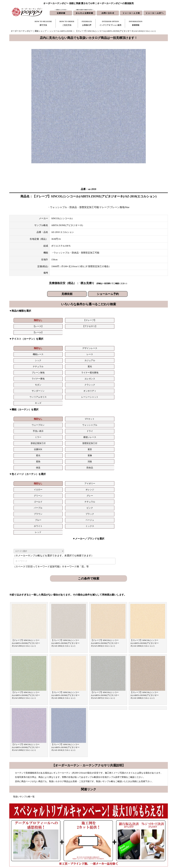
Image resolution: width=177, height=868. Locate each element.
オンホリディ (101, 353)
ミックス (101, 415)
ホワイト (76, 415)
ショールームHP (106, 844)
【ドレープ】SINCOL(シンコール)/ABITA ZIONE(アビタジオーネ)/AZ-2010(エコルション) (65, 630)
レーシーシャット (152, 353)
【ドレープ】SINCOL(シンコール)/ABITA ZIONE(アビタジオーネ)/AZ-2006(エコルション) (65, 578)
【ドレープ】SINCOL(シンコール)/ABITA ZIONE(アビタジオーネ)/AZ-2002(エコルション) (65, 525)
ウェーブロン (76, 374)
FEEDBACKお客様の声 (87, 23)
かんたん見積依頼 (107, 839)
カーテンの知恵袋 (70, 849)
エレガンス (152, 346)
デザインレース (50, 340)
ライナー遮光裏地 (101, 346)
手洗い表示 (126, 374)
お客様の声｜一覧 (70, 834)
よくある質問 (135, 829)
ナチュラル (25, 346)
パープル (76, 409)
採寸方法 (66, 824)
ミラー (25, 381)
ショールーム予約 (108, 294)
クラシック (50, 353)
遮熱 (76, 387)
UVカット (50, 374)
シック (126, 340)
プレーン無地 (76, 346)
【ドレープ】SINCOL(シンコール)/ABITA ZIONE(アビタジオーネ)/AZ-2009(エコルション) (26, 630)
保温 (126, 387)
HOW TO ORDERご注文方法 (67, 23)
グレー (152, 402)
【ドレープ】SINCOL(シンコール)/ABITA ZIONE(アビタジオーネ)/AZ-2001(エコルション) (26, 525)
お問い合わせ (105, 829)
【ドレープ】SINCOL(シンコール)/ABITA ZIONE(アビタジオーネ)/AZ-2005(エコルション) (26, 578)
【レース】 (76, 320)
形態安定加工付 (101, 381)
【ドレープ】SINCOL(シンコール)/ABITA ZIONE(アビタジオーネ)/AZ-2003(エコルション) (105, 525)
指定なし (25, 320)
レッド (126, 415)
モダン (25, 353)
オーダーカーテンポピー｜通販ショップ (29, 31)
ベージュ (50, 415)
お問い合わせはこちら (87, 760)
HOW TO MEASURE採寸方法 (43, 23)
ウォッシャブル (101, 374)
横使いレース (50, 381)
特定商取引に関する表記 (140, 844)
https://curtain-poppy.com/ (43, 833)
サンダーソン (76, 353)
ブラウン (126, 409)
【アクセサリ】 (101, 320)
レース (101, 340)
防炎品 (152, 387)
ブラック (152, 409)
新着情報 (103, 824)
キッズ (25, 359)
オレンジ (101, 402)
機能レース (76, 340)
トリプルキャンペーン (139, 824)
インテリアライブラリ (72, 844)
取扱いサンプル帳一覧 (24, 679)
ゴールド (25, 409)
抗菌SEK (126, 381)
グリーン (126, 402)
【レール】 (126, 320)
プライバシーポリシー (139, 849)
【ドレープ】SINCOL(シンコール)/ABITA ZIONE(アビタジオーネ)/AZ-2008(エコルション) (145, 578)
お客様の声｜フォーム (72, 839)
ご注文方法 (67, 829)
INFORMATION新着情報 (136, 23)
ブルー (25, 415)
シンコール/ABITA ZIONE (61, 31)
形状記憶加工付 (76, 381)
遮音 (152, 381)
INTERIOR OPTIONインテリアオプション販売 (110, 23)
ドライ (152, 374)
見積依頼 (67, 294)
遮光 (50, 346)
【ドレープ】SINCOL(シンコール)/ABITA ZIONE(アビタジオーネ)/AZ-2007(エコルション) (105, 578)
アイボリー (50, 402)
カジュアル (152, 340)
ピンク (101, 409)
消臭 (101, 387)
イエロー (76, 402)
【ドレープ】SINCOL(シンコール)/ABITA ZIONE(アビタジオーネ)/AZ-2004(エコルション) (145, 525)
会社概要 (133, 834)
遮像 (50, 387)
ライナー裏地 (126, 346)
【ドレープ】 (50, 320)
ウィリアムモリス (126, 353)
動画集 (132, 839)
